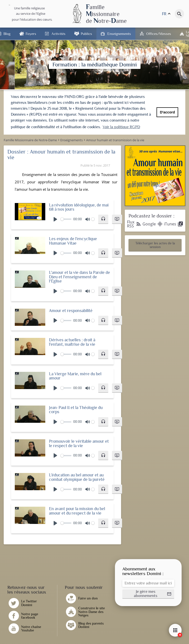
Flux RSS (134, 223)
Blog (7, 34)
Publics (86, 34)
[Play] (55, 218)
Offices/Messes (159, 34)
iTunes (174, 223)
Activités (58, 34)
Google (153, 223)
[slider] (66, 218)
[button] (103, 218)
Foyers (31, 34)
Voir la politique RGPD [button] (121, 127)
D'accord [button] (167, 112)
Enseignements (119, 34)
